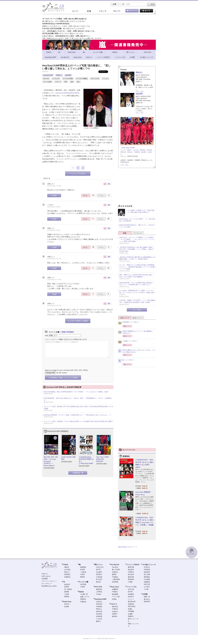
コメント (48, 339)
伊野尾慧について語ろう (129, 323)
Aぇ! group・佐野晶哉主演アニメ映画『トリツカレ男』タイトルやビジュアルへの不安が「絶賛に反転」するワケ (138, 292)
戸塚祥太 (115, 609)
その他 (146, 589)
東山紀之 (147, 599)
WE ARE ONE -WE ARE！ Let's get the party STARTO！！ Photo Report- (51, 461)
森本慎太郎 (132, 602)
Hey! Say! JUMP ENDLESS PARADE (103, 459)
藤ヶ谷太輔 (116, 570)
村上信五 (99, 579)
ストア (75, 11)
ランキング (138, 233)
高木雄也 (149, 150)
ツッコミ (105, 78)
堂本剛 (67, 607)
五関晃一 (115, 614)
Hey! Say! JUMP (128, 148)
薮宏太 (129, 150)
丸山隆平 (99, 572)
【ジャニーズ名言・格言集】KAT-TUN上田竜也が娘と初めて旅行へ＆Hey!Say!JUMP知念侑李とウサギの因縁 (78, 408)
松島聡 (114, 599)
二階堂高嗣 (116, 579)
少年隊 (145, 594)
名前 (46, 335)
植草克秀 (147, 602)
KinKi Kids (67, 602)
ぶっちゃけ (56, 78)
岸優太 (130, 609)
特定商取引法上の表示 (49, 586)
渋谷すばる (100, 567)
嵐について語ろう (126, 361)
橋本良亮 (115, 607)
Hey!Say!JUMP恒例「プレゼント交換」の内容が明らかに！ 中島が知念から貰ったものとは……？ (77, 415)
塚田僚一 (115, 616)
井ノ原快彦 (68, 589)
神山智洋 (131, 574)
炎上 (78, 82)
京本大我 (131, 589)
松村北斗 (131, 597)
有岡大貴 (123, 152)
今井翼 (82, 587)
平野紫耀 (131, 611)
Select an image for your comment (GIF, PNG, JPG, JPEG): (66, 370)
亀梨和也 (99, 589)
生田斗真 (147, 584)
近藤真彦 (147, 582)
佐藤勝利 (115, 589)
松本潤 (82, 570)
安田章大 (99, 574)
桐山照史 (131, 570)
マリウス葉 (116, 597)
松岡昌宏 (67, 574)
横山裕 (98, 582)
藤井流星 (131, 577)
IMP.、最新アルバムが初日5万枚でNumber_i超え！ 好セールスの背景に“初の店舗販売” (137, 276)
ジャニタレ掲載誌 (82, 78)
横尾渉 (114, 574)
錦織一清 (147, 597)
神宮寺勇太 (132, 606)
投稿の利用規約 (68, 332)
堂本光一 (67, 604)
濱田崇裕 (131, 579)
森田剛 (67, 592)
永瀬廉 (130, 614)
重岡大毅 (131, 567)
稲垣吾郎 (147, 572)
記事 (89, 11)
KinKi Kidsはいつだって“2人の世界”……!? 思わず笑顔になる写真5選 (137, 220)
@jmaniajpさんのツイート (128, 547)
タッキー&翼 (84, 582)
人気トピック (125, 318)
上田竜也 (99, 592)
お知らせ (45, 574)
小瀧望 (130, 582)
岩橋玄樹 (131, 604)
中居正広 (147, 567)
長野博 (67, 587)
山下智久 (147, 587)
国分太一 (67, 572)
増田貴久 (83, 599)
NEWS (81, 592)
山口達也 (67, 570)
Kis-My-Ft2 (115, 565)
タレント (117, 11)
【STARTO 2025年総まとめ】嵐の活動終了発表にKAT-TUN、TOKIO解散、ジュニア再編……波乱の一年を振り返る (137, 249)
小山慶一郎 (84, 594)
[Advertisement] (137, 187)
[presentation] (64, 362)
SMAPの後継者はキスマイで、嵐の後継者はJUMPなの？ (135, 332)
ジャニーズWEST (133, 565)
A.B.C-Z (114, 604)
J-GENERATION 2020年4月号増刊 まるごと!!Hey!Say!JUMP (86, 460)
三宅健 (67, 594)
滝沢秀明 (83, 584)
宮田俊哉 (115, 582)
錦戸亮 (98, 570)
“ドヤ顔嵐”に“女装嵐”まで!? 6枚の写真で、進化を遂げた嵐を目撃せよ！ (141, 211)
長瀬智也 (67, 577)
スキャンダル (95, 78)
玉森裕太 (115, 572)
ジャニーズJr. (132, 587)
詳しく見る (140, 91)
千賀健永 (115, 577)
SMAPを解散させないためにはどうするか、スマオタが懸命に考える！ (137, 351)
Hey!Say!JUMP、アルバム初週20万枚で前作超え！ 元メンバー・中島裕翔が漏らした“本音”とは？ (137, 284)
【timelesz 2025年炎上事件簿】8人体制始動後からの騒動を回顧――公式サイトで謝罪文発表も (137, 258)
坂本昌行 (67, 584)
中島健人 (115, 592)
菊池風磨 (115, 594)
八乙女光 (136, 150)
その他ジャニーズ (149, 565)
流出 (72, 82)
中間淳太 (131, 572)
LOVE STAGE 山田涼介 (68, 458)
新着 (125, 233)
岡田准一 (67, 597)
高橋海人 (131, 616)
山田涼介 (99, 602)
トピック (103, 11)
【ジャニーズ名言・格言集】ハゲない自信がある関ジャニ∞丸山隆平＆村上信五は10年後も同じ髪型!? (78, 421)
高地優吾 (131, 594)
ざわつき (46, 78)
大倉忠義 (99, 577)
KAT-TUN (98, 587)
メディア (58, 82)
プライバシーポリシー (49, 581)
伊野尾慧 (142, 150)
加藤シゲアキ (85, 597)
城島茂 (67, 567)
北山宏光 (115, 567)
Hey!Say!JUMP (48, 75)
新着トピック (138, 318)
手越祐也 (83, 602)
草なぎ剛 (147, 574)
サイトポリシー (47, 584)
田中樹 (130, 592)
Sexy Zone (115, 587)
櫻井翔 (82, 577)
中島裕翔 (137, 152)
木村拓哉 (147, 570)
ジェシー (131, 599)
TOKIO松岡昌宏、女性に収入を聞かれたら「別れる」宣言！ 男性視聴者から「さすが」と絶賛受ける (78, 399)
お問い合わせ (46, 576)
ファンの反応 (47, 82)
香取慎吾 (147, 577)
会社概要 (45, 579)
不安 (66, 82)
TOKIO (66, 565)
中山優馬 (147, 579)
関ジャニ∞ (99, 565)
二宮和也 (83, 572)
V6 (64, 582)
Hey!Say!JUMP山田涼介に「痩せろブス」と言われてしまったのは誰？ (137, 226)
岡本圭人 (59, 75)
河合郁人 (115, 611)
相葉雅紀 (83, 567)
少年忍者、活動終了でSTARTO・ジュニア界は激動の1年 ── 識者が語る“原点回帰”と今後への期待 (137, 301)
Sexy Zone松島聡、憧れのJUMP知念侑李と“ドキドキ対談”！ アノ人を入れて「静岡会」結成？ (76, 392)
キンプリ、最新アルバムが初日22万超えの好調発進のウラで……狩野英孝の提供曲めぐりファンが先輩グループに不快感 (138, 267)
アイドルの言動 (68, 78)
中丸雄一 (99, 594)
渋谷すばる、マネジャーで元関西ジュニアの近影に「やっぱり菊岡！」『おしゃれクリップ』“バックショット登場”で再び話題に (137, 239)
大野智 (82, 574)
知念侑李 (68, 75)
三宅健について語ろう (128, 342)
